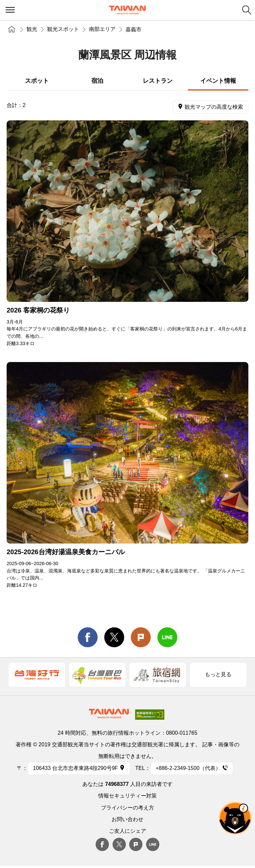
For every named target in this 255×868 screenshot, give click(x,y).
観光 (32, 29)
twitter (114, 637)
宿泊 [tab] (97, 81)
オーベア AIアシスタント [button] (235, 818)
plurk (136, 844)
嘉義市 (133, 29)
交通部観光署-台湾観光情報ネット (127, 10)
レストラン (158, 81)
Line (153, 844)
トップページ (12, 29)
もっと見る (218, 674)
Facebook (102, 844)
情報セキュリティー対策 (127, 796)
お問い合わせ (127, 819)
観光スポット (63, 29)
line (167, 637)
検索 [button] (247, 10)
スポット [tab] (37, 81)
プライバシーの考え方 (127, 808)
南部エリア (102, 29)
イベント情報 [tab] (218, 81)
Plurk (141, 637)
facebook (88, 637)
